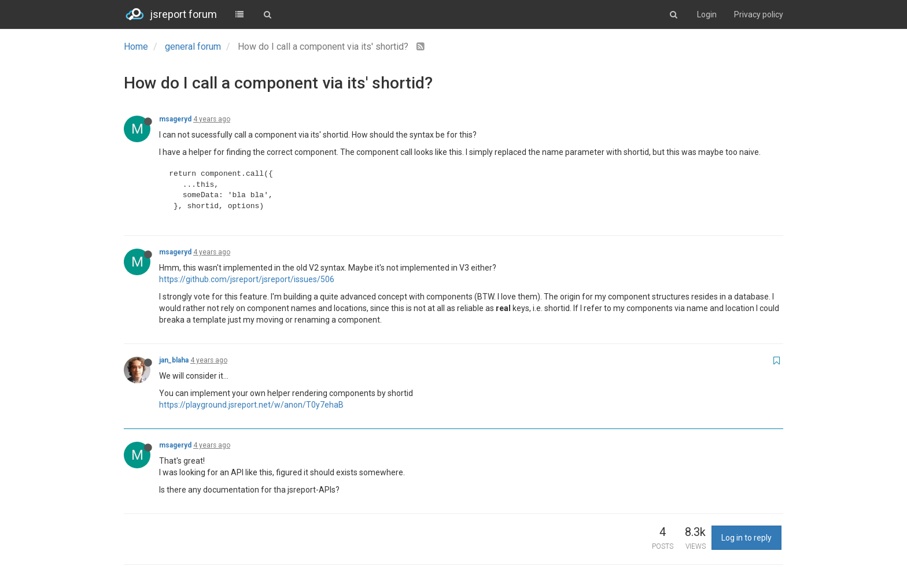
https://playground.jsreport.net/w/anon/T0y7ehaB (251, 405)
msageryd (175, 119)
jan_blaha (174, 360)
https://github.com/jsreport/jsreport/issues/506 (247, 279)
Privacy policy (759, 14)
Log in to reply (746, 538)
